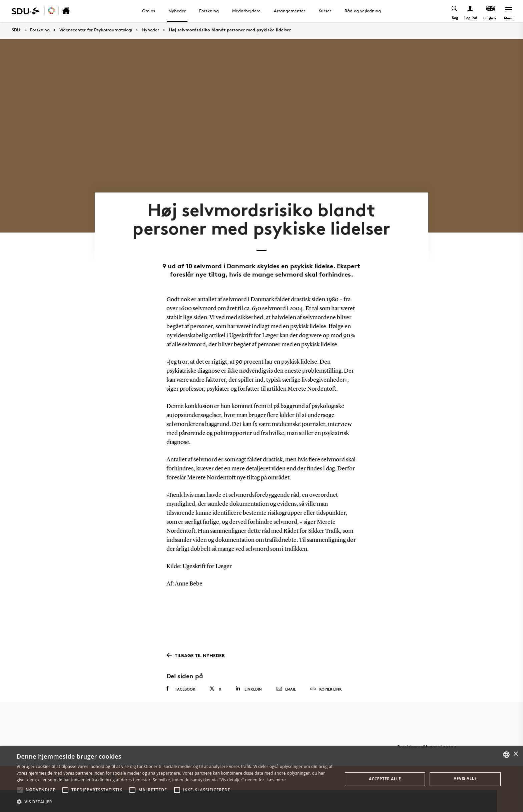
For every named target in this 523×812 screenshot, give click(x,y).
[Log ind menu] (470, 11)
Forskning (209, 11)
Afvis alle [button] (465, 778)
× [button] (515, 754)
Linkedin (249, 689)
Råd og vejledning (363, 11)
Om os (149, 11)
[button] (20, 790)
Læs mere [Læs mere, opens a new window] (276, 780)
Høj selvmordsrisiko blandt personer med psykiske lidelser (230, 30)
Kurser (325, 11)
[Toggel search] (455, 11)
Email (286, 689)
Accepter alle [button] (385, 779)
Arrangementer (290, 11)
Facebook (181, 689)
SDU (16, 30)
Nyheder (177, 11)
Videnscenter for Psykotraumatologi (96, 30)
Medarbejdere (246, 11)
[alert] (261, 779)
